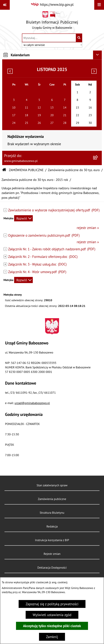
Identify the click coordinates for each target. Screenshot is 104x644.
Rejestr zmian (52, 554)
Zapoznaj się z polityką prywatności (52, 604)
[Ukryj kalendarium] (97, 55)
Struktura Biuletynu (52, 513)
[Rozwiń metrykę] (23, 218)
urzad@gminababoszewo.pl (32, 403)
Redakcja (52, 526)
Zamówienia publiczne (52, 499)
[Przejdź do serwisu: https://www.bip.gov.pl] (52, 5)
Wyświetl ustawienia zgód (52, 615)
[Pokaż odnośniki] (5, 5)
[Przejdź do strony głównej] (52, 21)
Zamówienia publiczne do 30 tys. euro (74, 170)
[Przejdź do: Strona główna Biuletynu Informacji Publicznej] (4, 170)
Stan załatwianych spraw (52, 485)
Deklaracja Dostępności (52, 568)
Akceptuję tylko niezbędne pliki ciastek (52, 626)
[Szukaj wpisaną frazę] (79, 38)
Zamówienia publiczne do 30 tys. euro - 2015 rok (35, 180)
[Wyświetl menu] (99, 5)
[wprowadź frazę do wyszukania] (49, 38)
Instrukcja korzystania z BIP (52, 540)
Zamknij (52, 637)
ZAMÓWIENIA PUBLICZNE (26, 170)
